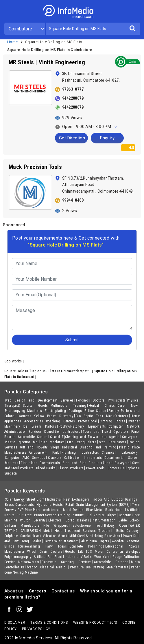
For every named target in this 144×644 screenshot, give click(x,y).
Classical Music (54, 567)
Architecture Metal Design (63, 510)
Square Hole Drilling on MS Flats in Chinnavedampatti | (49, 371)
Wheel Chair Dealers (45, 552)
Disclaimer (15, 623)
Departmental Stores (121, 458)
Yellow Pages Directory (53, 416)
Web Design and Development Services (39, 400)
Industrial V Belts (78, 557)
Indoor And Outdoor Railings (115, 499)
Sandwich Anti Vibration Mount (44, 536)
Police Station (95, 411)
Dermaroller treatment (61, 541)
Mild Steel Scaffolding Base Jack (95, 536)
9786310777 (73, 89)
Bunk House (115, 510)
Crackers (55, 458)
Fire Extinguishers (82, 442)
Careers (38, 591)
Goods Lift (74, 552)
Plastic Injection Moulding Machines (35, 442)
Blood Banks (46, 468)
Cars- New (128, 406)
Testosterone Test (86, 526)
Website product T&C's (95, 623)
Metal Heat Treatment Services (70, 531)
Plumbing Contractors (80, 453)
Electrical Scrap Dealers (69, 520)
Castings (75, 411)
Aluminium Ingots (95, 541)
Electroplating (56, 411)
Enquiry (107, 138)
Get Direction (72, 138)
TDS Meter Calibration (104, 552)
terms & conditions (49, 623)
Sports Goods (35, 406)
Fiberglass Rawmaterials (40, 463)
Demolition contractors (62, 432)
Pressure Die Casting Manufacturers (99, 567)
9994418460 (73, 200)
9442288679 (73, 98)
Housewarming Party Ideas (42, 546)
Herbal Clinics (102, 406)
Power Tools (96, 468)
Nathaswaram (29, 562)
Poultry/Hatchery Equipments (82, 426)
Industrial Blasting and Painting (89, 447)
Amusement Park (44, 453)
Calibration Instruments (83, 458)
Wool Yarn (102, 557)
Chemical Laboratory (120, 453)
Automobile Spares (33, 437)
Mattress (12, 463)
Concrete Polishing (86, 546)
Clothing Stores (112, 421)
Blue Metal (95, 510)
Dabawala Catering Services (67, 562)
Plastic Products (71, 468)
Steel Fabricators (112, 442)
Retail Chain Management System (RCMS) (97, 505)
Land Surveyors (117, 463)
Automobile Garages (111, 562)
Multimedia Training (68, 406)
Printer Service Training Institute (59, 515)
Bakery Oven (116, 526)
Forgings (83, 400)
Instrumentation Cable (109, 520)
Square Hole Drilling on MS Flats (54, 42)
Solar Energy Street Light (25, 499)
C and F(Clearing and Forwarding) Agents (85, 437)
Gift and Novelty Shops (40, 447)
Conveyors (130, 437)
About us (14, 591)
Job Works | (15, 361)
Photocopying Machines (24, 411)
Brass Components (19, 505)
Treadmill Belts (111, 531)
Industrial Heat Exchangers (69, 499)
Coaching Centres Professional (72, 421)
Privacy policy (36, 629)
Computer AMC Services (25, 458)
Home (13, 42)
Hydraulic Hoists (50, 505)
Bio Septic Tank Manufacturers (102, 416)
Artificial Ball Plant (48, 557)
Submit (72, 340)
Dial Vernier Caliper (101, 515)
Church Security (33, 520)
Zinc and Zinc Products (82, 463)
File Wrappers (56, 526)
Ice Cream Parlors (39, 426)
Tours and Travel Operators (106, 432)
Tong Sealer (31, 541)
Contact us (63, 591)
